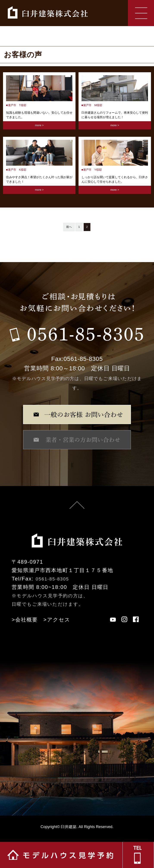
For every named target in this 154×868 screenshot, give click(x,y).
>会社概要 (25, 620)
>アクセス (57, 620)
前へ (69, 227)
